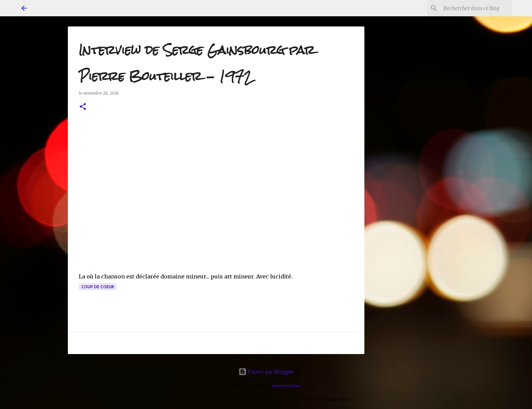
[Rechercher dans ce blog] (476, 8)
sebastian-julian (286, 386)
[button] (83, 107)
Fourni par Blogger (266, 372)
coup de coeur (98, 287)
